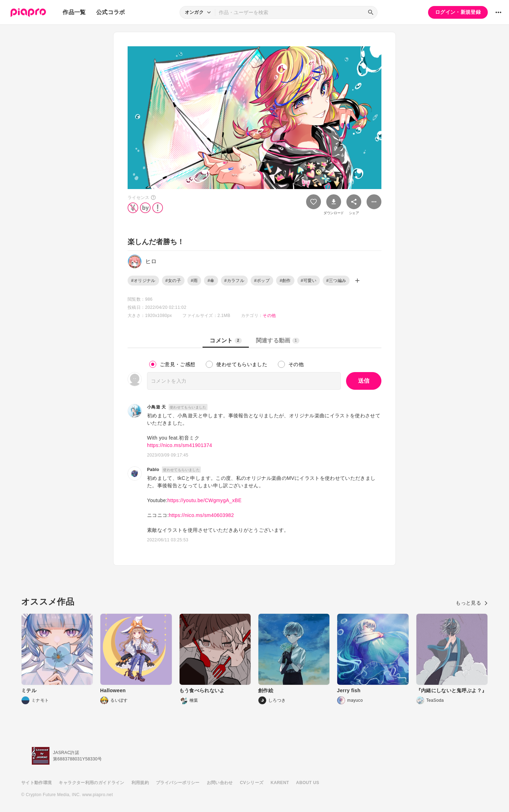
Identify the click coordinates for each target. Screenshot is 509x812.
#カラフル (234, 281)
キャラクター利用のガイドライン (91, 783)
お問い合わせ (220, 783)
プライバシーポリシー (178, 783)
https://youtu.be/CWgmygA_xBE (205, 500)
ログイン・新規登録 (458, 12)
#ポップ (262, 281)
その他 (269, 316)
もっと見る (472, 603)
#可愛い (309, 281)
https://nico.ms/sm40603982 (201, 515)
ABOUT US (308, 783)
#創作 (285, 281)
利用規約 (140, 783)
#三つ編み (336, 281)
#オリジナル (143, 281)
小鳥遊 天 (156, 407)
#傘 (211, 281)
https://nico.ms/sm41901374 (180, 445)
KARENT (280, 783)
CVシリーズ (252, 783)
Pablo (153, 470)
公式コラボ (111, 12)
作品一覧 (74, 12)
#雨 (194, 281)
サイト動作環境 (36, 783)
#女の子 (173, 281)
